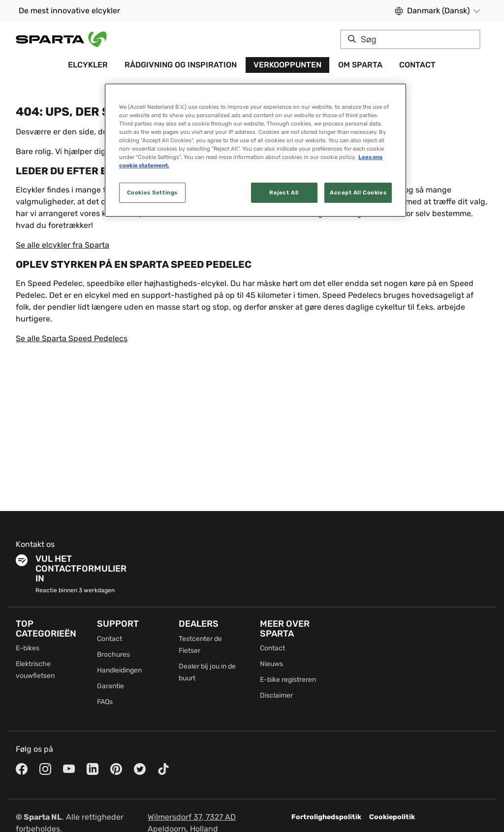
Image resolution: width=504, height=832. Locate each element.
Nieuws (271, 664)
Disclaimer (276, 695)
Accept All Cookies (358, 192)
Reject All (284, 192)
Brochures (113, 655)
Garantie (110, 686)
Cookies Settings (152, 192)
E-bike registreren (288, 680)
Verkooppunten (287, 65)
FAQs (105, 702)
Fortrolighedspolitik (326, 817)
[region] (255, 150)
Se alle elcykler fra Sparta (63, 245)
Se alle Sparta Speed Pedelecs (72, 338)
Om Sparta (360, 65)
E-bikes (28, 648)
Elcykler (88, 65)
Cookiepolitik (392, 817)
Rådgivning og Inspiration (181, 65)
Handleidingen (119, 670)
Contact (417, 65)
